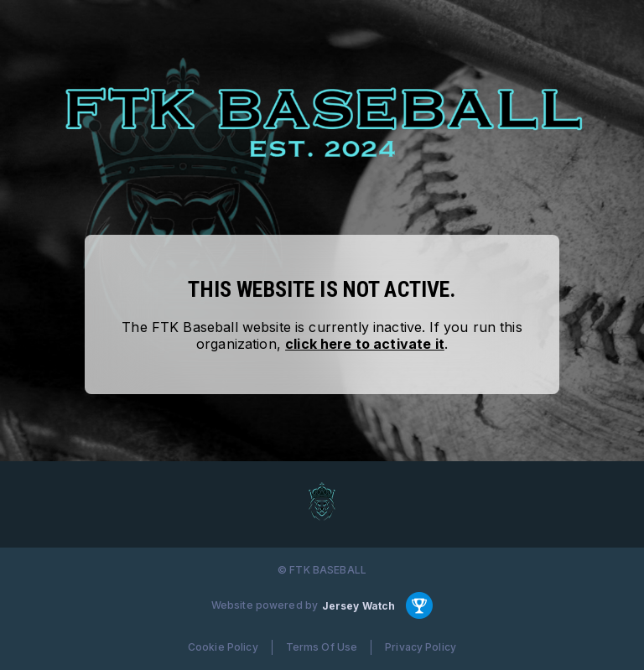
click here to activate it (365, 344)
